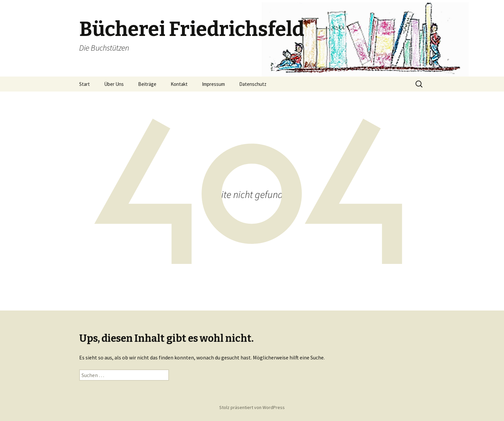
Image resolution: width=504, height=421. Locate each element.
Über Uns (114, 84)
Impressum (213, 84)
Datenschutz (253, 84)
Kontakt (179, 84)
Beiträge (147, 84)
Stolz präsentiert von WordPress (252, 407)
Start (84, 84)
